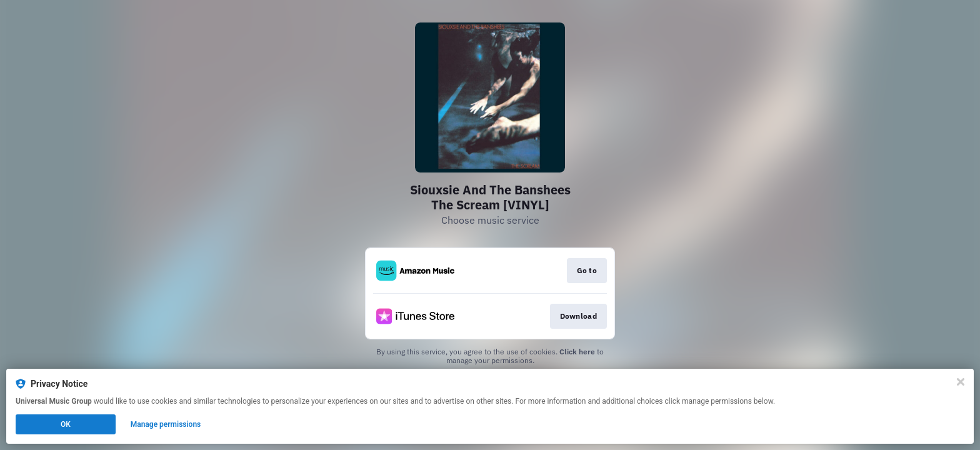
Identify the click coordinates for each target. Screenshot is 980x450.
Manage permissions (166, 424)
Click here (577, 352)
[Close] (961, 382)
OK (66, 424)
